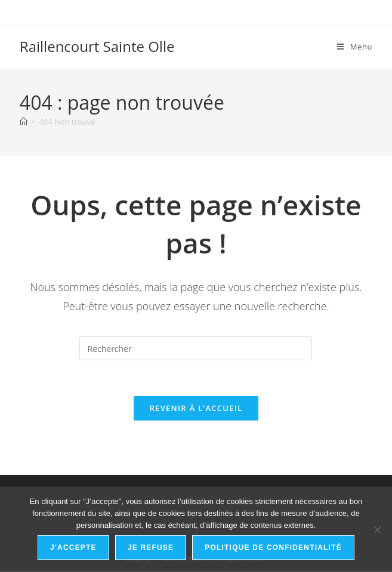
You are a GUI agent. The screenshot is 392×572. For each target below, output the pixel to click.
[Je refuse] (377, 530)
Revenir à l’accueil (196, 409)
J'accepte (73, 548)
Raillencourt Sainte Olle (97, 46)
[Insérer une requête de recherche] (196, 348)
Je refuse (151, 548)
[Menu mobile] (355, 47)
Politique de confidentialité (273, 548)
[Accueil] (24, 122)
